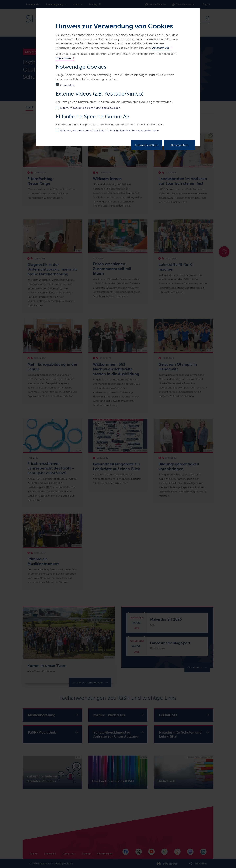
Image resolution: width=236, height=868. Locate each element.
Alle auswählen (179, 145)
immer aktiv (67, 85)
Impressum (63, 58)
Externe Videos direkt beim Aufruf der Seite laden (90, 108)
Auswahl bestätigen (147, 145)
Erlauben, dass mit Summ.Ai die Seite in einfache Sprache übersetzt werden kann (110, 130)
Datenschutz (160, 48)
